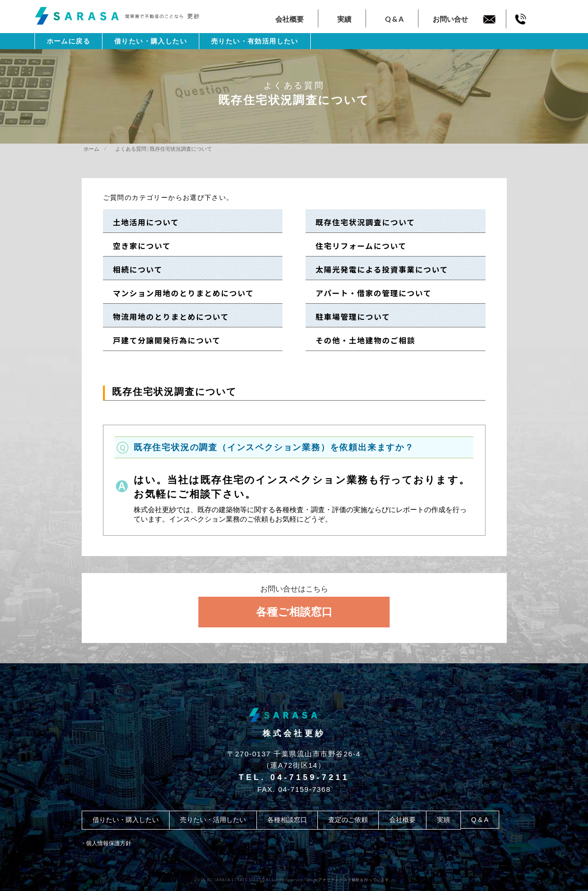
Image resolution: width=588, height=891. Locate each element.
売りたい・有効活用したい (255, 41)
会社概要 (290, 19)
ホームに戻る (68, 41)
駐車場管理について (349, 317)
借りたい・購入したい (151, 41)
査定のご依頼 (348, 820)
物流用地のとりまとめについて (167, 317)
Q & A (394, 19)
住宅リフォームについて (357, 246)
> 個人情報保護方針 (107, 843)
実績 (344, 19)
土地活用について (142, 222)
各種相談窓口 (287, 820)
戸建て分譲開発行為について (162, 340)
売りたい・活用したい (213, 820)
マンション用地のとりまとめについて (179, 293)
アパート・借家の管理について (370, 293)
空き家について (137, 246)
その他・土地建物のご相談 (362, 340)
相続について (133, 269)
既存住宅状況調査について (361, 222)
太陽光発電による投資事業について (378, 269)
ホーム (91, 149)
